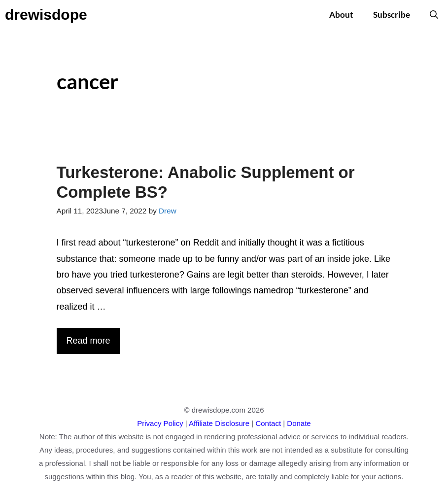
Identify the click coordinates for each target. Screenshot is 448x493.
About (341, 15)
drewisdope (46, 15)
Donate (299, 423)
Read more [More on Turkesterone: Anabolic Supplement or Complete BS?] (88, 341)
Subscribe (392, 15)
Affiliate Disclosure (219, 423)
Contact (268, 423)
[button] (434, 15)
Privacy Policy (160, 423)
